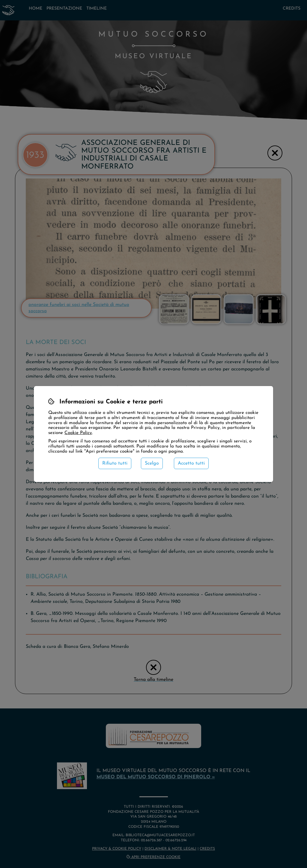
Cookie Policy (78, 433)
